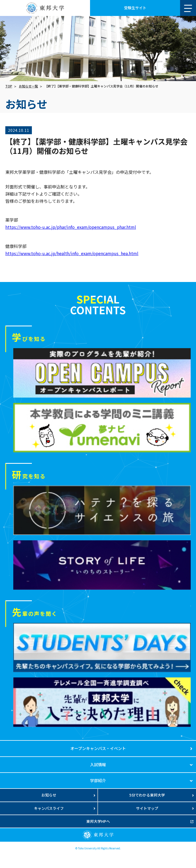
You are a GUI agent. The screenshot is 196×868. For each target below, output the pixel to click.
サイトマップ (147, 808)
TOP (9, 86)
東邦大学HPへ (98, 821)
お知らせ (49, 795)
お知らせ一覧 (28, 86)
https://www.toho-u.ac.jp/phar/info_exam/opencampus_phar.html (71, 227)
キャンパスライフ (49, 808)
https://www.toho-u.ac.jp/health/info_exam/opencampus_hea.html (72, 253)
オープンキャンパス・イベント (98, 748)
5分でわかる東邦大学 (147, 795)
